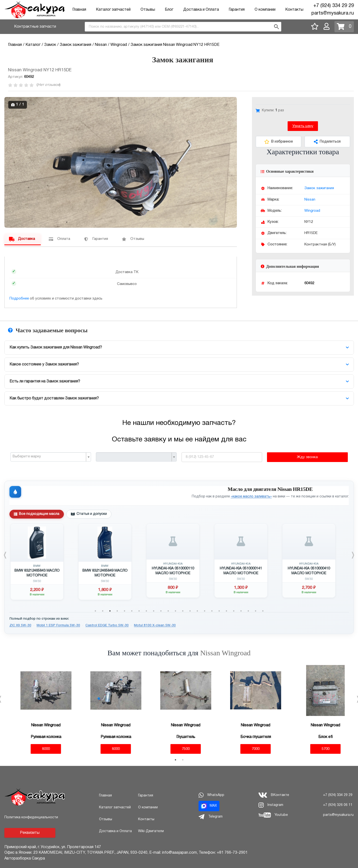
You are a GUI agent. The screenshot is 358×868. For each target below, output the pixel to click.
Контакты (294, 10)
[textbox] (49, 457)
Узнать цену (303, 126)
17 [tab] (212, 611)
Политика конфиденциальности (31, 817)
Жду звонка (307, 457)
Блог (169, 10)
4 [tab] (117, 611)
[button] (233, 101)
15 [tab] (197, 611)
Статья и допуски (89, 514)
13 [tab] (183, 611)
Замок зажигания (319, 188)
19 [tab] (226, 611)
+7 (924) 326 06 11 (338, 805)
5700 (319, 749)
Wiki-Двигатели (151, 831)
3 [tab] (110, 611)
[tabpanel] (43, 562)
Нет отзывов (49, 85)
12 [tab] (175, 611)
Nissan (310, 200)
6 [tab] (132, 611)
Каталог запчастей (113, 10)
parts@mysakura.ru (333, 13)
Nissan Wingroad (225, 653)
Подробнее (19, 299)
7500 (179, 749)
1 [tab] (95, 611)
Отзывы (148, 10)
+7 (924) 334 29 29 (334, 6)
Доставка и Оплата (201, 10)
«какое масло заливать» (251, 497)
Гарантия (237, 10)
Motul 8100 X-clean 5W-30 (155, 625)
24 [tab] (263, 611)
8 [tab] (146, 611)
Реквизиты (30, 833)
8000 (39, 749)
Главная (79, 10)
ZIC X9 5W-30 (20, 625)
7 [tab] (139, 611)
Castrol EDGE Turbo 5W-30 (107, 625)
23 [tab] (256, 611)
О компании (265, 10)
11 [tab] (168, 611)
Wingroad (312, 211)
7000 (249, 749)
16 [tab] (205, 611)
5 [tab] (125, 611)
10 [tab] (161, 611)
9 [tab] (154, 611)
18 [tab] (219, 611)
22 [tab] (248, 611)
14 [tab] (190, 611)
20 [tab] (234, 611)
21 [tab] (241, 611)
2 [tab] (103, 611)
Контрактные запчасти (35, 27)
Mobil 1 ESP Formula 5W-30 (58, 625)
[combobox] (183, 27)
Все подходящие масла (37, 514)
